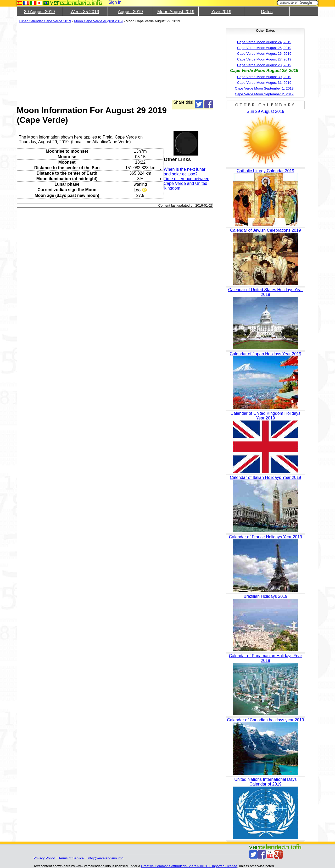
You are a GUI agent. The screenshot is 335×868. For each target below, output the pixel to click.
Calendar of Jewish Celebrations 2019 (265, 230)
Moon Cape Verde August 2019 (98, 21)
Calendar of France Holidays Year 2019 (266, 537)
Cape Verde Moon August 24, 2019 (264, 42)
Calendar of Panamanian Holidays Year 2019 (266, 658)
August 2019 (130, 12)
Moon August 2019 (176, 12)
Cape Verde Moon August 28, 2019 (264, 65)
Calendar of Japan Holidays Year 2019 (266, 354)
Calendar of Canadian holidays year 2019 (265, 720)
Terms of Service (71, 858)
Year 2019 (221, 12)
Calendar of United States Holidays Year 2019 (266, 292)
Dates (267, 12)
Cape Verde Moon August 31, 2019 (264, 83)
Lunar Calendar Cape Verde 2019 (45, 21)
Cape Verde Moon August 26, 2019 (264, 54)
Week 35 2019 (85, 12)
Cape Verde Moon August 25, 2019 (264, 48)
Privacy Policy (44, 858)
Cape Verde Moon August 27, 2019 (264, 59)
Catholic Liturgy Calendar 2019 (266, 171)
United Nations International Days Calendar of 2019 (265, 782)
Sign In (115, 2)
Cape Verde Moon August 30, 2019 (264, 77)
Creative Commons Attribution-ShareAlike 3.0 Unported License (189, 866)
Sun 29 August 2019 (265, 111)
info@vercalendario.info (105, 858)
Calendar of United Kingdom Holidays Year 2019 (266, 416)
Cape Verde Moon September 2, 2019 (264, 94)
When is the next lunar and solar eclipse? (185, 172)
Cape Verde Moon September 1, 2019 (264, 88)
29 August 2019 (39, 12)
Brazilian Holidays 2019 (266, 596)
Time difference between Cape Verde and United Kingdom (187, 183)
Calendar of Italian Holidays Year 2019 (265, 477)
